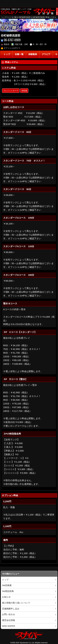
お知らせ (6, 597)
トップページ (6, 17)
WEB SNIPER (9, 626)
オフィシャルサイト (11, 48)
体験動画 (33, 54)
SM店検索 (7, 585)
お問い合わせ (9, 614)
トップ (7, 54)
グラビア (46, 54)
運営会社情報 (9, 620)
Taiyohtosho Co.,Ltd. (27, 643)
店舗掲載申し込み (11, 609)
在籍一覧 (19, 54)
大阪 (15, 17)
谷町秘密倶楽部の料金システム (44, 17)
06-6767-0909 (11, 40)
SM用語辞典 (8, 591)
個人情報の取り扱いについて (16, 603)
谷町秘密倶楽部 (25, 17)
